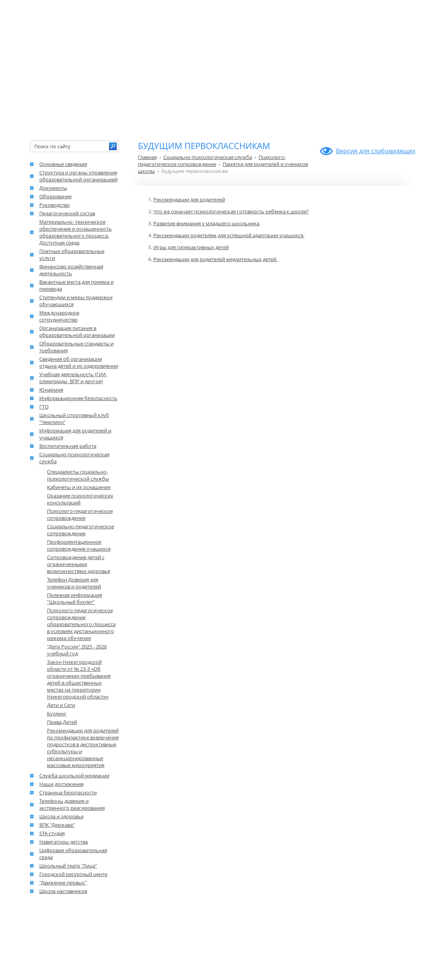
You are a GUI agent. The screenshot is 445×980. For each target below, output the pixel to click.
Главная (147, 157)
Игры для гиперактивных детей (191, 247)
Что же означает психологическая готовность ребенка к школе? (231, 211)
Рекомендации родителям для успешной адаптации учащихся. (229, 235)
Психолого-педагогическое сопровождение (212, 161)
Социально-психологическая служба (208, 157)
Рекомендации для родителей (189, 199)
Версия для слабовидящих (376, 151)
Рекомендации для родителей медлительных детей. (215, 259)
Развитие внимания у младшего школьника (206, 223)
